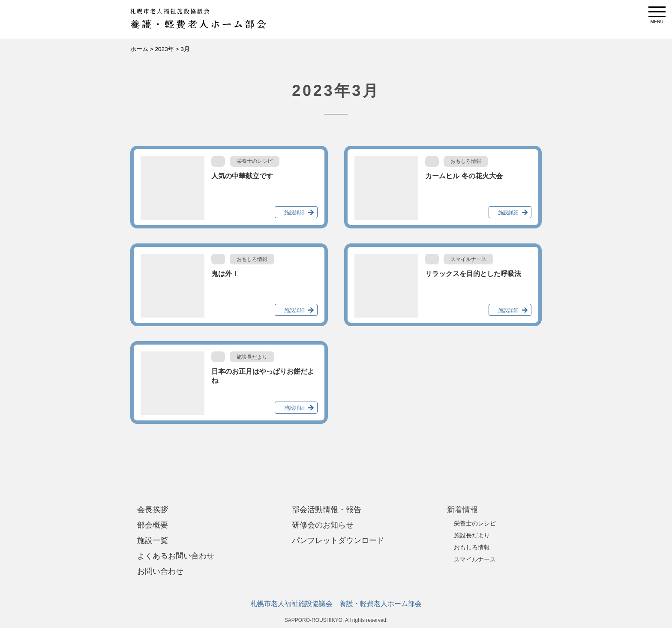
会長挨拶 (153, 510)
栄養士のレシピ (475, 523)
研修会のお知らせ (323, 525)
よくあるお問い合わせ (176, 556)
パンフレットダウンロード (338, 540)
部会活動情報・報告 (327, 510)
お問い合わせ (160, 571)
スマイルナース (475, 559)
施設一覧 (153, 540)
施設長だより (472, 535)
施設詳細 (294, 213)
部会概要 (153, 525)
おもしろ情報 (472, 547)
